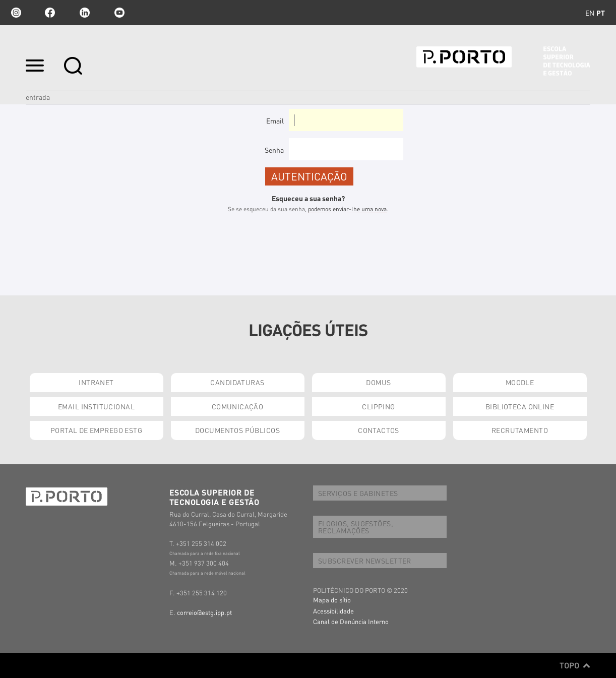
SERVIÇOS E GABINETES (358, 493)
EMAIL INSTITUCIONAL (96, 406)
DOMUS (378, 382)
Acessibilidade (333, 611)
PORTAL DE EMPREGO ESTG (96, 430)
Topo (575, 665)
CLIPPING (378, 406)
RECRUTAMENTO (520, 430)
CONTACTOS (379, 430)
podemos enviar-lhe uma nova (347, 209)
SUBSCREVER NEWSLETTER (365, 561)
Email (275, 120)
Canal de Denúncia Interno (351, 621)
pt (601, 13)
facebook (50, 13)
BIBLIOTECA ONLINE (520, 406)
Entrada (38, 97)
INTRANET (96, 382)
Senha (274, 150)
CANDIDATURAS (237, 382)
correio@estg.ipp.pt (204, 612)
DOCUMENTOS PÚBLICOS (237, 430)
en (590, 13)
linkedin (85, 13)
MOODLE (520, 382)
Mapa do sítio (332, 600)
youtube (119, 13)
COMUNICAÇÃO (238, 406)
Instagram (15, 13)
